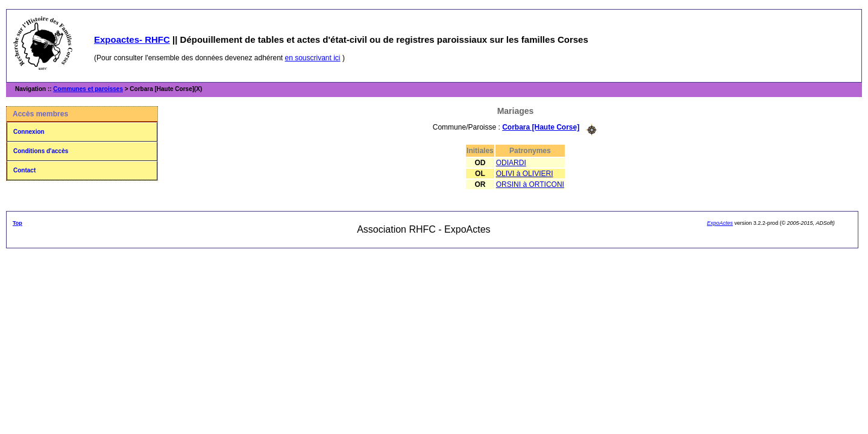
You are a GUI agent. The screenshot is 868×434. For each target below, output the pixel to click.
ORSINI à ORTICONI (530, 184)
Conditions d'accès (41, 151)
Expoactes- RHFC (132, 39)
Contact (24, 170)
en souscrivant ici (313, 58)
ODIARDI (511, 163)
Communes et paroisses (88, 89)
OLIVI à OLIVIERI (525, 174)
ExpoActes (720, 223)
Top (17, 223)
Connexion (29, 132)
